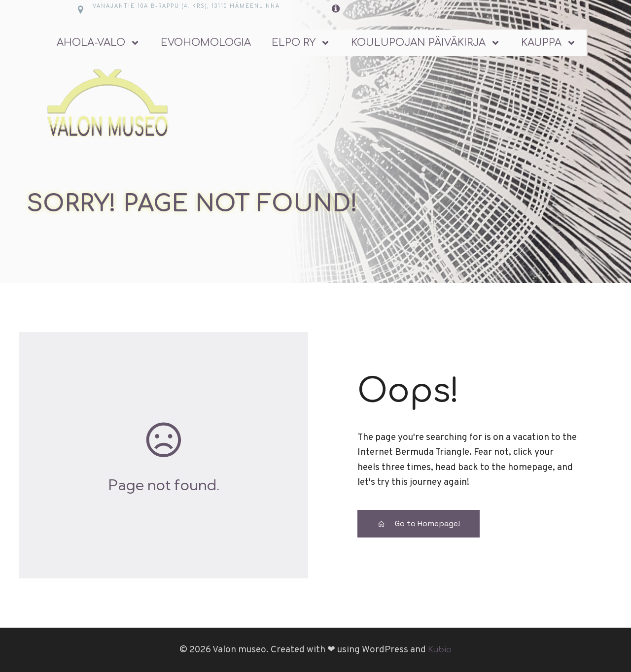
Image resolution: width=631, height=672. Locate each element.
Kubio (440, 650)
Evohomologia (206, 43)
